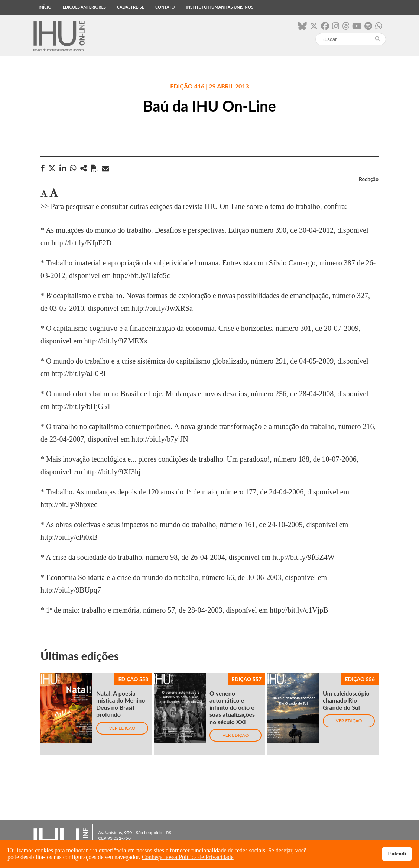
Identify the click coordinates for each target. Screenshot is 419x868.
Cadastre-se (131, 7)
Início (45, 7)
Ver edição (122, 728)
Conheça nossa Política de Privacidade (188, 857)
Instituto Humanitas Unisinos (219, 7)
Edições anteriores (84, 7)
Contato (165, 7)
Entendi (397, 854)
